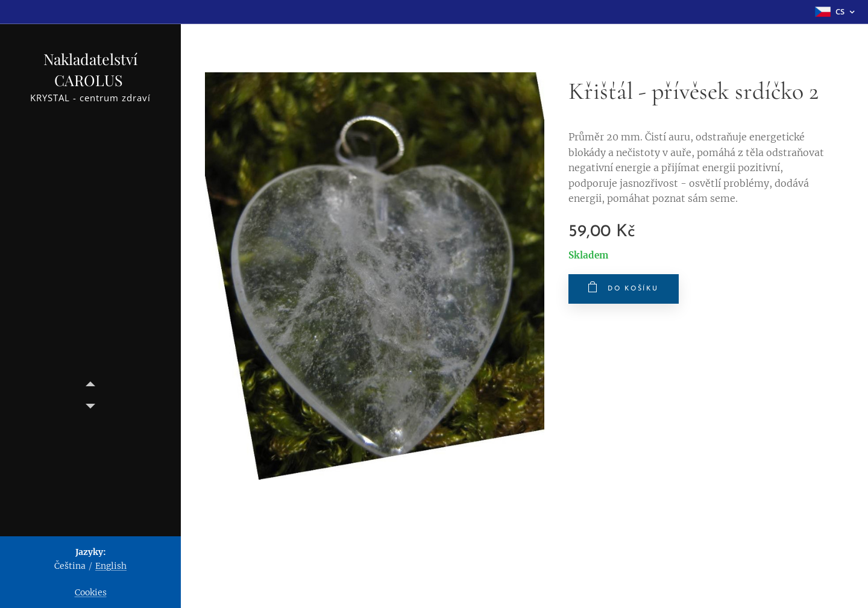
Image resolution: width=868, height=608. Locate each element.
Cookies (91, 592)
